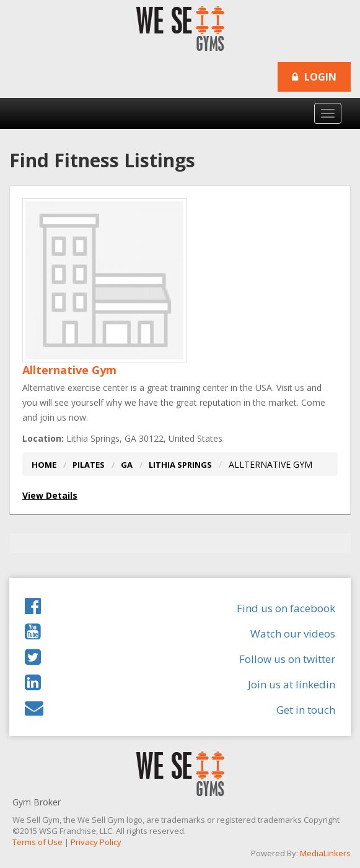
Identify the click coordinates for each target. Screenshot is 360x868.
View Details (50, 495)
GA (127, 465)
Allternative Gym (69, 370)
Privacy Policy (96, 842)
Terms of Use (37, 842)
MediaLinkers (325, 853)
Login (314, 77)
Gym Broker (37, 802)
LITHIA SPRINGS (180, 465)
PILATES (89, 465)
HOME (44, 465)
